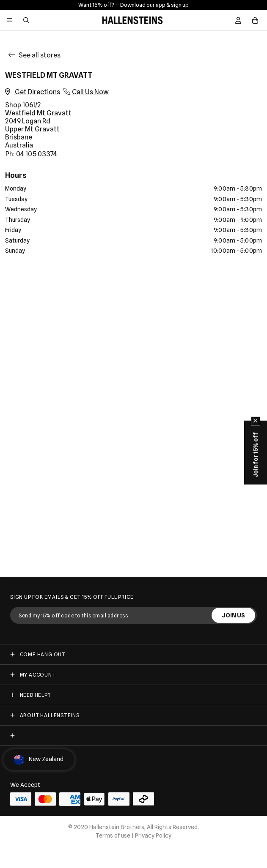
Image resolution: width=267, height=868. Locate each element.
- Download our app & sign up (153, 5)
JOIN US (233, 615)
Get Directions (33, 92)
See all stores (40, 55)
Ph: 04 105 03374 (31, 154)
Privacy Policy (153, 835)
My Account (38, 675)
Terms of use (113, 835)
